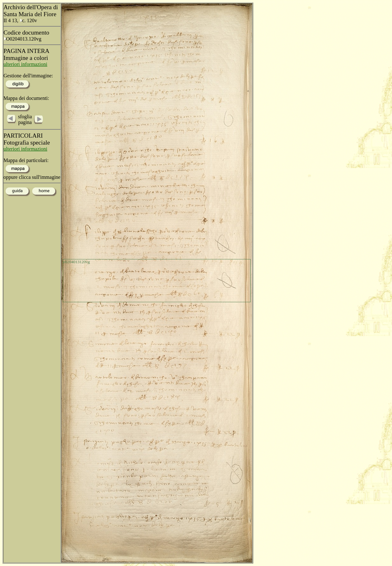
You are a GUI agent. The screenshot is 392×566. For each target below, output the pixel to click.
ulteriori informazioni (25, 64)
